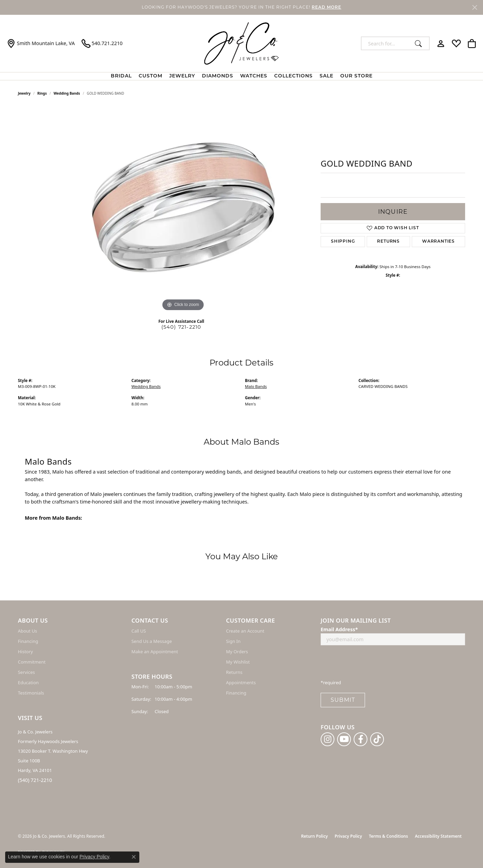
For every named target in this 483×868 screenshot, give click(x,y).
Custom (151, 76)
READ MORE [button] (326, 8)
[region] (183, 210)
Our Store (356, 76)
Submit (343, 700)
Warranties (438, 242)
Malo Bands (256, 386)
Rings (42, 93)
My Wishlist (238, 662)
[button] (441, 43)
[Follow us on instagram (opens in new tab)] (328, 739)
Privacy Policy (348, 836)
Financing (28, 641)
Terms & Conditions (388, 836)
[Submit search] (420, 43)
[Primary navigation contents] (241, 76)
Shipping (343, 242)
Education (28, 682)
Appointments (241, 682)
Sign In (233, 641)
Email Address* (339, 629)
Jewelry (182, 76)
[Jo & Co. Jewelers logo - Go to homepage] (241, 43)
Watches (254, 76)
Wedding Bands (67, 93)
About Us (28, 631)
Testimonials (31, 693)
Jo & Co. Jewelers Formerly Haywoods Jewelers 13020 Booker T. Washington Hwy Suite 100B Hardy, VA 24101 (53, 751)
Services (26, 672)
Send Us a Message (152, 641)
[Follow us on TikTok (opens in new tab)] (377, 739)
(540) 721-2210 (181, 327)
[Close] (475, 7)
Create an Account (245, 631)
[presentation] (373, 664)
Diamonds (218, 76)
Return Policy (314, 836)
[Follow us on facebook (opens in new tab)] (361, 739)
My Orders (237, 652)
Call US (139, 631)
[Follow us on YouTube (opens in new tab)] (344, 739)
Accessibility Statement (438, 836)
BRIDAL (121, 76)
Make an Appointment (155, 652)
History (25, 652)
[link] (41, 43)
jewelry (24, 93)
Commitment (32, 662)
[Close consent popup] (134, 857)
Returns (388, 242)
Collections (293, 76)
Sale (326, 76)
